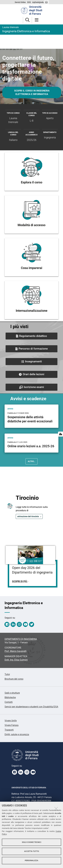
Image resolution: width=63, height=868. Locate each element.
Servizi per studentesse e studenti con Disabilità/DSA (31, 707)
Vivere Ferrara (12, 725)
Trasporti (9, 730)
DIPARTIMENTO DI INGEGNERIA (21, 639)
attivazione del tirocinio (28, 516)
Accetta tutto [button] (32, 851)
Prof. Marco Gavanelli (16, 651)
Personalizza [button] (31, 860)
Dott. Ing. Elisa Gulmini (16, 660)
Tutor (7, 674)
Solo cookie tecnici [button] (32, 842)
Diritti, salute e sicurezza (17, 734)
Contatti (9, 702)
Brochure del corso (14, 679)
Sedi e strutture (12, 693)
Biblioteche (10, 697)
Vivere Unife (11, 721)
